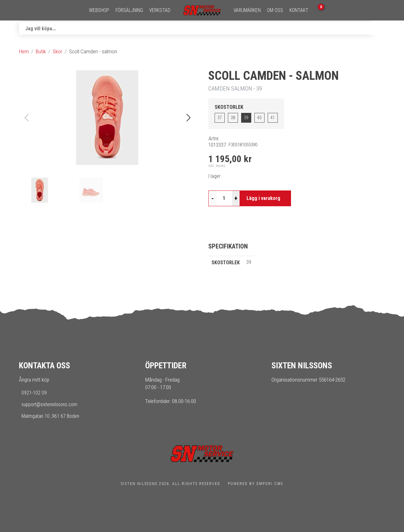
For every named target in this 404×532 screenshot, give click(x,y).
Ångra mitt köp (34, 380)
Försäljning (129, 10)
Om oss (275, 10)
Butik (41, 51)
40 (259, 118)
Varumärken (247, 10)
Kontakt (299, 10)
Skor (57, 51)
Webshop (99, 10)
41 (273, 118)
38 (233, 118)
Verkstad (160, 10)
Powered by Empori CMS (255, 484)
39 (246, 118)
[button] (188, 118)
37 (220, 118)
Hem (24, 51)
